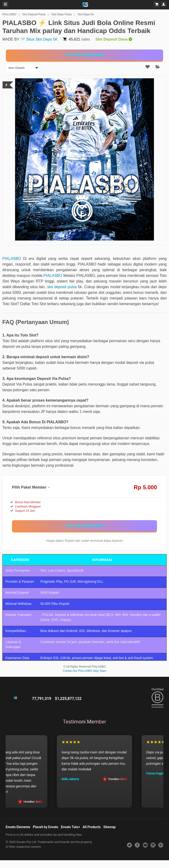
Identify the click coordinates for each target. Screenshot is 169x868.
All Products (92, 827)
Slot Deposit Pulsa (34, 14)
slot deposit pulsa (62, 287)
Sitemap (109, 827)
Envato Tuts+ (70, 827)
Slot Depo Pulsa (61, 14)
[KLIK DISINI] (84, 55)
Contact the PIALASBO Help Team (85, 671)
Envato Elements (18, 827)
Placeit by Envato (46, 827)
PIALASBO (9, 14)
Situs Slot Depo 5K (42, 39)
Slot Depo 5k (86, 14)
